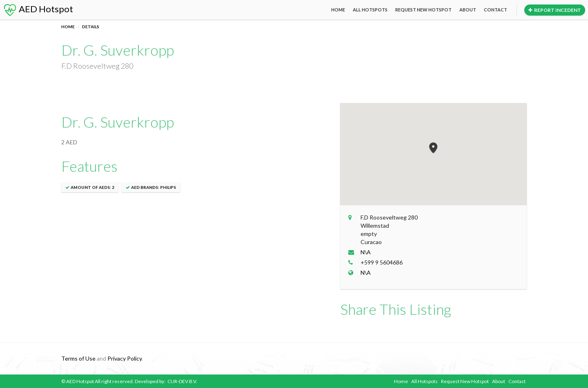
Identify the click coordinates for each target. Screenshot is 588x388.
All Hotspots (370, 10)
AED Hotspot (38, 9)
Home (338, 10)
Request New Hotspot (423, 10)
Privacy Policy (125, 358)
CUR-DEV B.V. (182, 381)
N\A (366, 252)
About (468, 10)
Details (91, 27)
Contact (496, 10)
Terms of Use (78, 358)
